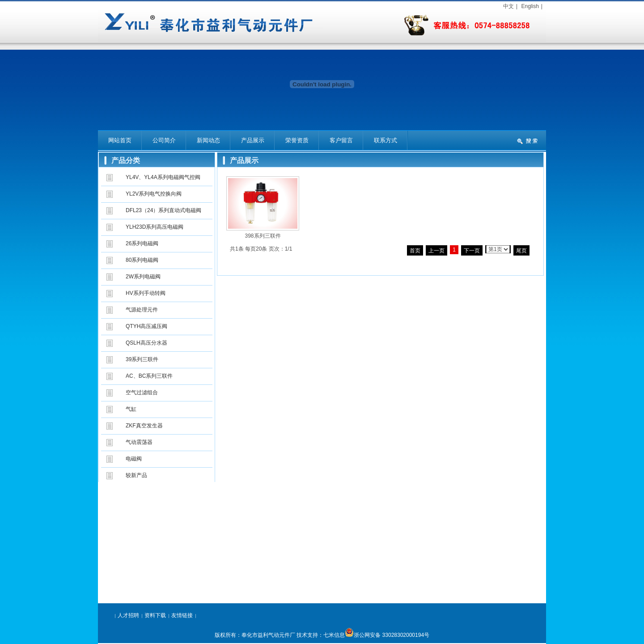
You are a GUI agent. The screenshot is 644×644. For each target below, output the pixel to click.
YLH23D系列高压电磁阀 (155, 227)
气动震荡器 (139, 442)
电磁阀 (134, 459)
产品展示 (253, 140)
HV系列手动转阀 (146, 293)
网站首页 (120, 140)
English (530, 6)
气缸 (131, 409)
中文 (508, 6)
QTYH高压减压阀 (146, 326)
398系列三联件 (263, 236)
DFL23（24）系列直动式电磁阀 (163, 210)
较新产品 (136, 475)
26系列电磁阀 (142, 243)
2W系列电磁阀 (143, 277)
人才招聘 (128, 615)
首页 (415, 251)
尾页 (521, 251)
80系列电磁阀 (142, 260)
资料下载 (155, 615)
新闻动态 (208, 140)
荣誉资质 (297, 140)
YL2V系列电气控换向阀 (154, 194)
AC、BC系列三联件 (149, 376)
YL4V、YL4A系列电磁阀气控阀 (163, 177)
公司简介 (164, 140)
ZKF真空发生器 (144, 426)
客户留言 (341, 140)
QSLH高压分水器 (146, 343)
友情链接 (182, 615)
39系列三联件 (142, 359)
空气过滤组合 (142, 392)
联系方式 (386, 140)
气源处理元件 (142, 310)
